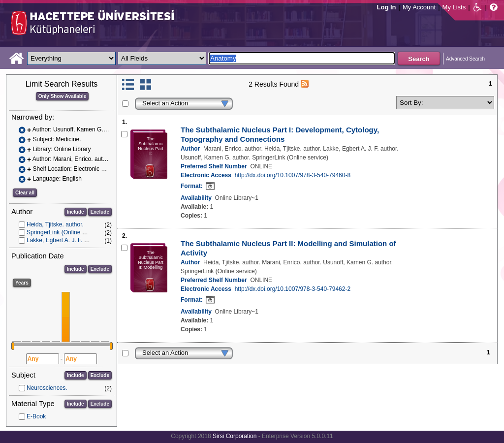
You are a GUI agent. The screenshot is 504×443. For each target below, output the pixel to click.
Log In (387, 7)
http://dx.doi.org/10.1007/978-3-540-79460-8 (293, 175)
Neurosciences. (47, 388)
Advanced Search (465, 59)
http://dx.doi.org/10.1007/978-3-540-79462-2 (293, 289)
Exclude (100, 212)
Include (76, 212)
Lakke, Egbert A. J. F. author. (64, 240)
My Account (419, 7)
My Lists (454, 7)
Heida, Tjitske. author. (55, 224)
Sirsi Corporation (235, 436)
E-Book (36, 416)
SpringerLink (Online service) (65, 232)
